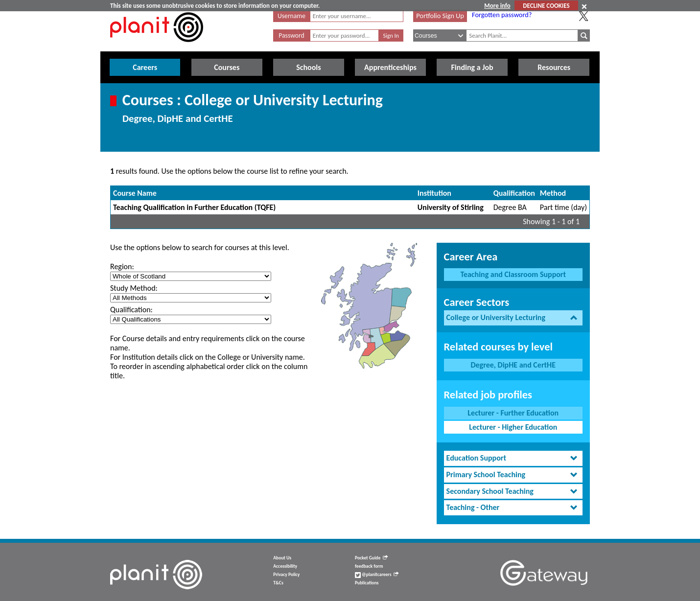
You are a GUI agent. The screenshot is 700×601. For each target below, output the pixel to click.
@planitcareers (377, 575)
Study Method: (134, 288)
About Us (282, 558)
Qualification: (131, 310)
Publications (367, 583)
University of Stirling (451, 207)
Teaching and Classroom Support (513, 274)
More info (497, 6)
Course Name (135, 193)
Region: (122, 266)
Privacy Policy (286, 575)
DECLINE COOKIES (546, 6)
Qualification (514, 193)
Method (553, 193)
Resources (554, 67)
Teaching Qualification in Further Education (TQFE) (194, 207)
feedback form (369, 566)
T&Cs (278, 583)
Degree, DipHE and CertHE (513, 365)
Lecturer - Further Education (513, 413)
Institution (434, 193)
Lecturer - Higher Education (513, 427)
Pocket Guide (371, 558)
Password (291, 35)
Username (292, 16)
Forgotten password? (502, 15)
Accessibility (285, 566)
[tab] (513, 318)
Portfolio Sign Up (440, 16)
